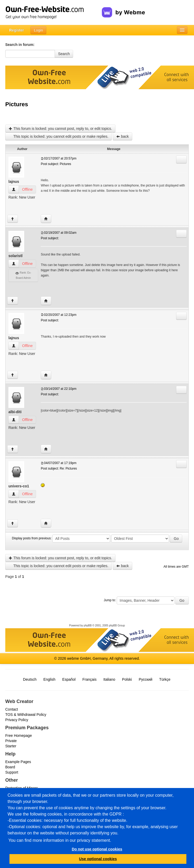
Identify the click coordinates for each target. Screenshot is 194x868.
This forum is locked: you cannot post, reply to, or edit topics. (60, 129)
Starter (11, 746)
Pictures (17, 104)
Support (12, 772)
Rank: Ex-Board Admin (23, 275)
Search (64, 54)
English (49, 679)
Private (11, 741)
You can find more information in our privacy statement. (60, 840)
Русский (146, 679)
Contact (12, 709)
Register (17, 30)
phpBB (88, 625)
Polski (127, 679)
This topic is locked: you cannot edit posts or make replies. (58, 136)
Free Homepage (19, 736)
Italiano (109, 679)
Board (10, 767)
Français (89, 679)
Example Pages (18, 762)
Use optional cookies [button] (98, 859)
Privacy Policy (17, 720)
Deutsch (30, 679)
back (122, 136)
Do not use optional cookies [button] (97, 849)
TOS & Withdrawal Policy (26, 715)
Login (38, 30)
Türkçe (165, 679)
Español (69, 679)
